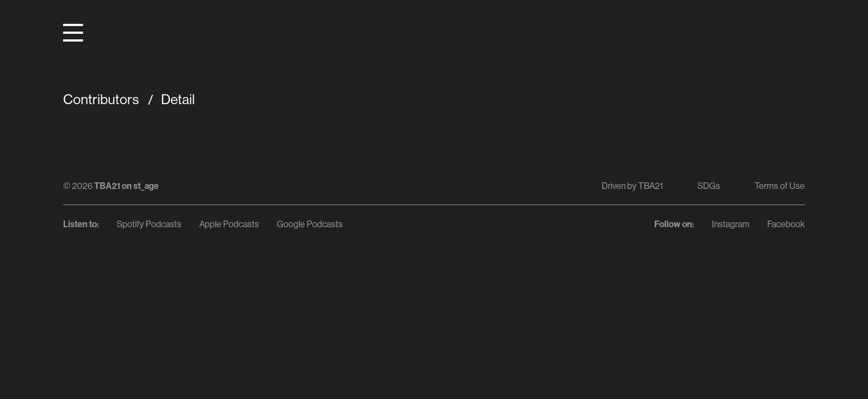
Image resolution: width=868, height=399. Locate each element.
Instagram (731, 224)
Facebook (786, 224)
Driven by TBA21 (632, 186)
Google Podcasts (310, 224)
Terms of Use (780, 186)
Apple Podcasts (229, 224)
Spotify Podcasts (149, 224)
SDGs (709, 186)
